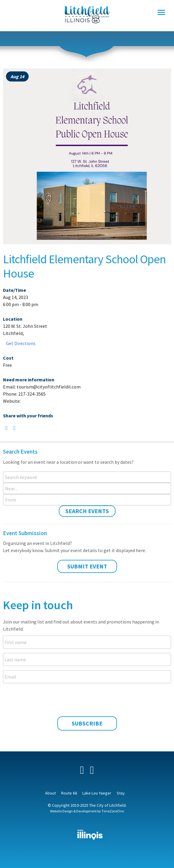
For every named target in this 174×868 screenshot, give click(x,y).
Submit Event (87, 566)
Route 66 (69, 793)
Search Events (87, 511)
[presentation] (87, 699)
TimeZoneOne (113, 811)
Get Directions (21, 343)
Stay (121, 793)
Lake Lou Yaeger (97, 793)
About (50, 793)
